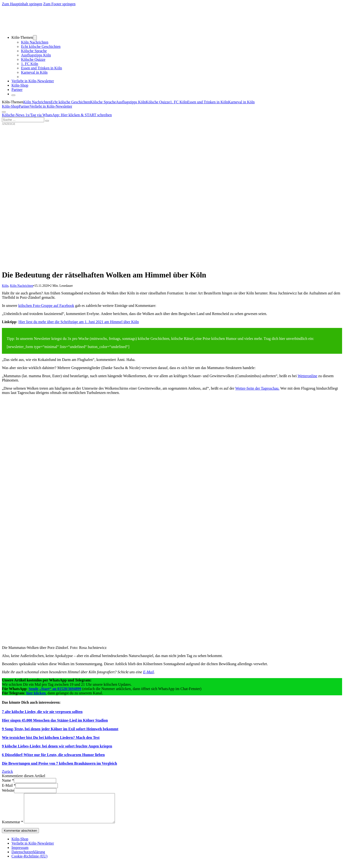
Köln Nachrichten (35, 42)
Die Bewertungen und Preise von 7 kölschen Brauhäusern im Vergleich (59, 763)
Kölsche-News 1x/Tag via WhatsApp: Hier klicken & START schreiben (57, 115)
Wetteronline (307, 376)
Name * (8, 780)
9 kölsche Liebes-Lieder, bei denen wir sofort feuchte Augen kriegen (57, 746)
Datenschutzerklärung (28, 858)
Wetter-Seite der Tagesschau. (257, 388)
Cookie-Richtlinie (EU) (30, 862)
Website (8, 790)
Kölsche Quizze (33, 59)
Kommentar (12, 828)
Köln (5, 286)
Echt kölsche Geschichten (41, 47)
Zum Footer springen (59, 4)
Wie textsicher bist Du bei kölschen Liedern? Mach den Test (51, 738)
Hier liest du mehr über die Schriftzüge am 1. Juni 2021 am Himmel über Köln (79, 322)
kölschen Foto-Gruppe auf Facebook (46, 306)
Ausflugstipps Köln (36, 55)
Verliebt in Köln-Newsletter (33, 81)
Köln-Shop (10, 106)
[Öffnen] (4, 112)
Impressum (20, 853)
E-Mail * (9, 785)
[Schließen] (13, 95)
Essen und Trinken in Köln (42, 68)
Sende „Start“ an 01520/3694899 (55, 689)
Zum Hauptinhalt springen (22, 4)
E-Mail (148, 672)
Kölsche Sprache (34, 51)
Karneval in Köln (34, 72)
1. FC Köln (30, 64)
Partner (17, 90)
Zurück (7, 771)
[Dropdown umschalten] (35, 38)
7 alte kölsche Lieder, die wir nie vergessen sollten (42, 712)
